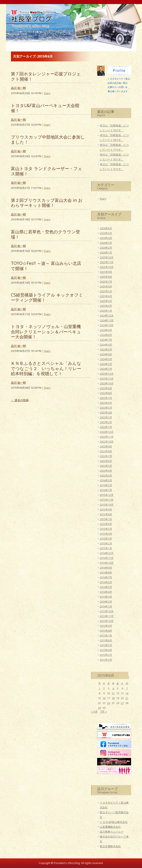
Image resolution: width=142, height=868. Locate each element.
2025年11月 (107, 262)
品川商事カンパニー (112, 832)
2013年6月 (106, 640)
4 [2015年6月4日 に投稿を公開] (113, 688)
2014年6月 (106, 582)
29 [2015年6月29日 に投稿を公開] (99, 708)
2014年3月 (106, 597)
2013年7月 (106, 635)
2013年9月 (106, 626)
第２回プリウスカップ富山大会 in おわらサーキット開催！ (47, 203)
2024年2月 (106, 364)
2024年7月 (106, 340)
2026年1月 (106, 253)
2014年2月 (106, 602)
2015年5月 (106, 529)
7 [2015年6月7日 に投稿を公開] (127, 688)
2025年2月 (106, 306)
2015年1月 (106, 548)
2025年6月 (106, 286)
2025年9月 (106, 272)
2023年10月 (107, 383)
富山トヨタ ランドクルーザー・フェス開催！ (47, 171)
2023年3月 (106, 417)
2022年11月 (107, 437)
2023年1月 (106, 427)
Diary (47, 93)
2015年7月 (106, 519)
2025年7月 (106, 282)
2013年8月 (106, 631)
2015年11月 (107, 500)
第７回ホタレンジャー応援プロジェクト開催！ (46, 76)
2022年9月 (106, 446)
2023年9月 (106, 388)
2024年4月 (106, 354)
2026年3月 (106, 243)
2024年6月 (106, 345)
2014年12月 (107, 553)
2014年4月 (106, 592)
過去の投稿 (20, 400)
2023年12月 (107, 374)
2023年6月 (106, 403)
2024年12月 (107, 316)
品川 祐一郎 (18, 88)
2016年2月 (106, 485)
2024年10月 (107, 325)
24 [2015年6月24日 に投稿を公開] (108, 703)
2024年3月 (106, 359)
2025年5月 (106, 291)
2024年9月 (106, 330)
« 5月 (94, 712)
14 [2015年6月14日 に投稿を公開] (127, 693)
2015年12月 (107, 495)
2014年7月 (106, 577)
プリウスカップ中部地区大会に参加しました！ (48, 139)
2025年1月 (106, 311)
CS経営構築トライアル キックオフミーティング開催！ (47, 297)
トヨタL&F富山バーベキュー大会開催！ (45, 108)
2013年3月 (106, 655)
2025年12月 (107, 257)
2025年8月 (106, 277)
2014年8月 (106, 572)
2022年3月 (106, 476)
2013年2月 (106, 660)
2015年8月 (106, 514)
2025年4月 (106, 296)
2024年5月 (106, 349)
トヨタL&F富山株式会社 (114, 822)
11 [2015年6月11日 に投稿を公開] (113, 693)
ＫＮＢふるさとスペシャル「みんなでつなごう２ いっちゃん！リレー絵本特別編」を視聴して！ (46, 368)
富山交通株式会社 (110, 846)
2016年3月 (106, 480)
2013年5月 (106, 645)
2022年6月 (106, 461)
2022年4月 (106, 471)
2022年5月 (106, 466)
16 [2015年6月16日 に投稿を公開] (104, 698)
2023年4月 (106, 412)
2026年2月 (106, 248)
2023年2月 (106, 422)
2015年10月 (107, 505)
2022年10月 (107, 442)
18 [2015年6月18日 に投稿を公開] (113, 698)
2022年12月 (107, 432)
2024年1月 (106, 369)
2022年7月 (106, 456)
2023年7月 (106, 398)
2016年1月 (106, 490)
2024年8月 (106, 335)
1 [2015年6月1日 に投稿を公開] (99, 688)
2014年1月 (106, 606)
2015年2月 (106, 543)
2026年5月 (106, 233)
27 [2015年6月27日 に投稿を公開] (122, 703)
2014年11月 (107, 558)
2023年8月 (106, 393)
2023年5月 (106, 408)
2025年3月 (106, 301)
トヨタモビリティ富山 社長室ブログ (31, 24)
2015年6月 (106, 524)
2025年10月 (107, 267)
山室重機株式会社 (110, 827)
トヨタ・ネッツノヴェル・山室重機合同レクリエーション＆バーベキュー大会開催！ (46, 331)
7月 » (104, 712)
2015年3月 (106, 539)
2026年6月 (106, 228)
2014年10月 (107, 563)
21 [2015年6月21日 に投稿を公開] (127, 698)
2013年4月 (106, 650)
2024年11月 (107, 320)
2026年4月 (106, 238)
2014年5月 (106, 587)
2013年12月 (107, 611)
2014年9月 (106, 568)
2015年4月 (106, 534)
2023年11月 (107, 379)
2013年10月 (107, 621)
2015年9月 (106, 509)
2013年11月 (107, 616)
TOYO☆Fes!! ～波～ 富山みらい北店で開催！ (46, 266)
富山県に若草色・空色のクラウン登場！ (45, 234)
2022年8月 (106, 451)
